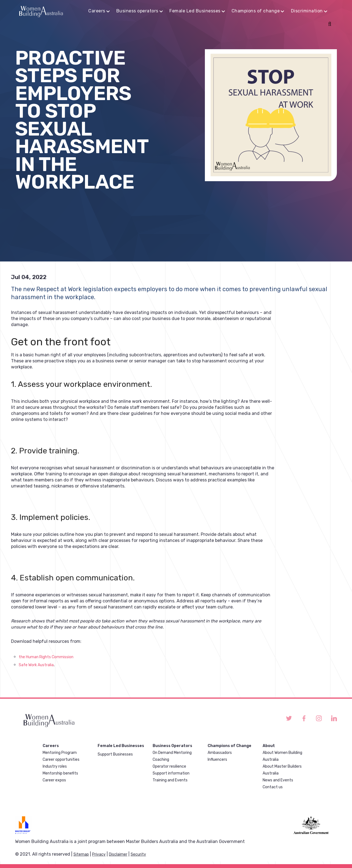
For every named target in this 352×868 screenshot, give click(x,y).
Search (329, 24)
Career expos (54, 780)
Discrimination (307, 11)
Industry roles (55, 766)
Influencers (217, 760)
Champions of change (256, 11)
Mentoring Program (60, 753)
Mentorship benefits (60, 773)
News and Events (278, 780)
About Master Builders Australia (282, 770)
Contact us (273, 787)
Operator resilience (169, 766)
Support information (171, 773)
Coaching (161, 760)
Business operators (137, 11)
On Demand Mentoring (172, 753)
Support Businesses (115, 754)
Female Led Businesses (195, 11)
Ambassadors (220, 753)
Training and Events (170, 780)
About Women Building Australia (282, 756)
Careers (97, 11)
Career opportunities (61, 760)
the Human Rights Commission (46, 657)
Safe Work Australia (36, 665)
